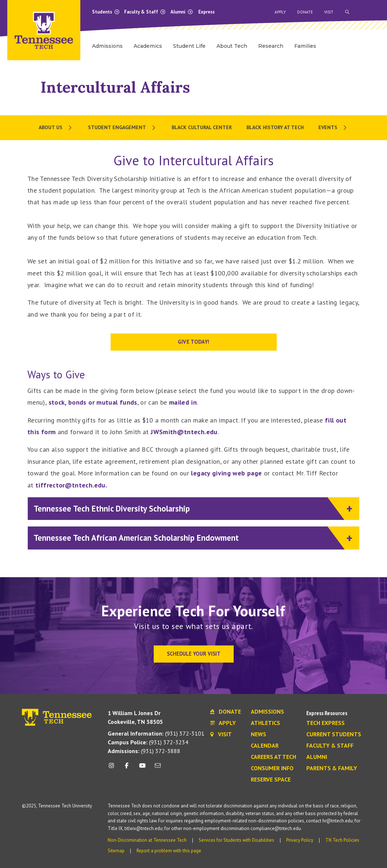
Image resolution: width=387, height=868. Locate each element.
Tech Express (325, 723)
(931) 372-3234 (148, 742)
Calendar (265, 746)
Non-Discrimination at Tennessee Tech (147, 840)
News (258, 734)
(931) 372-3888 (144, 751)
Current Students (334, 734)
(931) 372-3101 (156, 733)
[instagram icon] (113, 768)
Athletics (265, 723)
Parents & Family (332, 768)
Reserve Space (271, 780)
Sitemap (116, 851)
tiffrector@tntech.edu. (71, 485)
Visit (329, 12)
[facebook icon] (127, 768)
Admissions (267, 712)
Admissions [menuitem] (107, 46)
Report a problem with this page (169, 851)
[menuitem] (56, 128)
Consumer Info (272, 768)
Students (106, 12)
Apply (280, 12)
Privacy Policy (300, 840)
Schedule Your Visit (194, 654)
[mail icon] (158, 768)
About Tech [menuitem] (232, 46)
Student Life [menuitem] (189, 46)
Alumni (182, 12)
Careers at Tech (273, 757)
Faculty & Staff (145, 12)
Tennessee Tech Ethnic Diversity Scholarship (189, 509)
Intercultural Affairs (115, 87)
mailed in (183, 402)
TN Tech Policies (342, 840)
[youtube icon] (142, 768)
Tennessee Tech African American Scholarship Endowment (189, 538)
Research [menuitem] (271, 46)
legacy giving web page (227, 473)
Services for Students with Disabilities (236, 840)
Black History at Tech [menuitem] (275, 127)
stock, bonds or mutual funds (93, 402)
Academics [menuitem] (148, 46)
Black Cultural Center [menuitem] (202, 127)
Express (206, 12)
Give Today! (194, 342)
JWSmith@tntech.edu (184, 432)
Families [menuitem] (305, 46)
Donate (305, 12)
